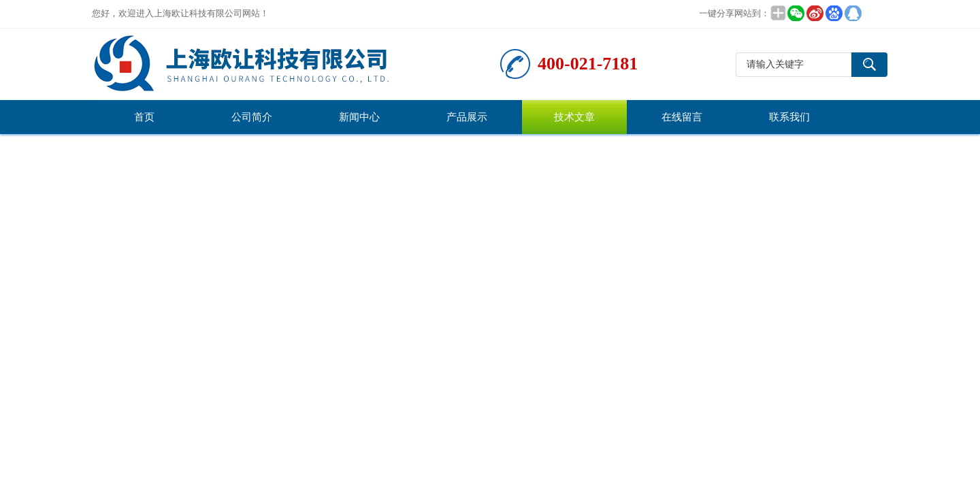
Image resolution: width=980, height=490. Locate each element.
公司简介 (252, 117)
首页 (144, 117)
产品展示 (467, 117)
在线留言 (682, 117)
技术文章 (574, 117)
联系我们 (789, 117)
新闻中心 (359, 117)
